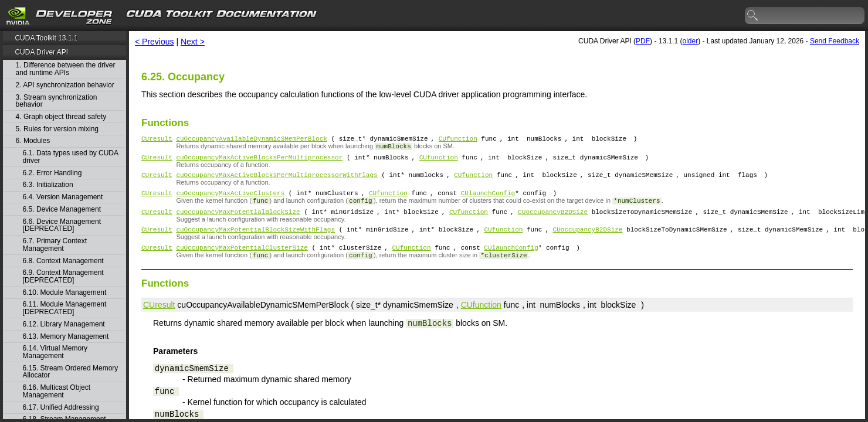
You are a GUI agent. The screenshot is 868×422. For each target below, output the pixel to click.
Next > (193, 42)
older (690, 41)
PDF (643, 41)
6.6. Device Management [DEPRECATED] (62, 225)
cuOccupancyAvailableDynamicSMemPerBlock (251, 140)
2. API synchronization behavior (65, 85)
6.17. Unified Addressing (61, 408)
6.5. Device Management (62, 210)
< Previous (155, 42)
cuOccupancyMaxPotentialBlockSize (238, 220)
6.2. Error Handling (52, 173)
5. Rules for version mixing (57, 129)
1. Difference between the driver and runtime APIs (66, 69)
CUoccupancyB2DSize (553, 220)
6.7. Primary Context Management (55, 245)
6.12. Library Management (64, 324)
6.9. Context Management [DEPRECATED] (63, 276)
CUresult (157, 140)
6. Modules (33, 141)
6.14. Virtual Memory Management (55, 352)
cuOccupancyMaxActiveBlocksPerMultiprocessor (259, 160)
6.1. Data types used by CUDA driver (71, 157)
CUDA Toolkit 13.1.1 (46, 38)
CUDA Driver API (41, 52)
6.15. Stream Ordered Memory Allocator (71, 372)
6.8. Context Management (63, 261)
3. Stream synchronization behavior (57, 101)
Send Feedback (835, 41)
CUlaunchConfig (488, 200)
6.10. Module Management (65, 293)
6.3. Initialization (48, 185)
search (753, 16)
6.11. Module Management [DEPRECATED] (65, 308)
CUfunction (458, 140)
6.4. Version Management (63, 197)
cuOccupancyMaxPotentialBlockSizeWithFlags (255, 239)
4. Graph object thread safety (61, 117)
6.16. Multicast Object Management (57, 391)
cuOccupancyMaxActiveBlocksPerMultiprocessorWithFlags (277, 180)
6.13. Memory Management (66, 337)
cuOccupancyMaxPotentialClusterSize (242, 259)
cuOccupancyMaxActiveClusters (230, 200)
